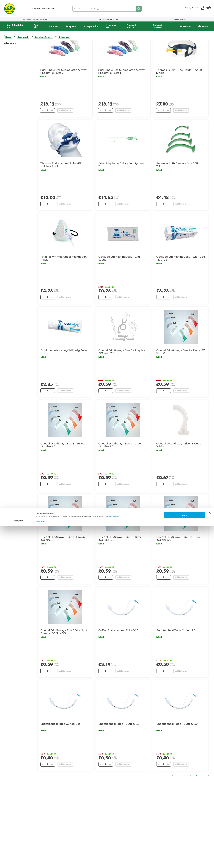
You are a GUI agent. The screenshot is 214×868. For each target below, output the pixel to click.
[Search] (139, 9)
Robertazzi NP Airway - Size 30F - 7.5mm (178, 165)
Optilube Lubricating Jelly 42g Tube (64, 350)
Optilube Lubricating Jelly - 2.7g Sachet (119, 258)
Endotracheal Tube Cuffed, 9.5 (176, 630)
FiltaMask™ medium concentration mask (64, 258)
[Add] (52, 110)
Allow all (184, 857)
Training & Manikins (132, 26)
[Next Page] (210, 775)
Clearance (203, 26)
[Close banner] (210, 855)
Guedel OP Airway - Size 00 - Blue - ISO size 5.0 (179, 539)
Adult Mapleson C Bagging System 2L (121, 165)
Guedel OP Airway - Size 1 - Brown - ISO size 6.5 (64, 539)
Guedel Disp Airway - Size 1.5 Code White (179, 445)
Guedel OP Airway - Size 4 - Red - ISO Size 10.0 (181, 352)
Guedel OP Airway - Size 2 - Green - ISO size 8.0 (121, 445)
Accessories (185, 26)
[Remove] (43, 110)
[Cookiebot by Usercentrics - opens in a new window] (19, 863)
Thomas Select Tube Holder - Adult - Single (180, 71)
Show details (41, 863)
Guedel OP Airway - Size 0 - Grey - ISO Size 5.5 (121, 539)
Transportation (91, 26)
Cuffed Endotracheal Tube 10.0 (118, 630)
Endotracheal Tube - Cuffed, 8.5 (119, 724)
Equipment (71, 26)
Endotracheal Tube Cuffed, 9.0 (60, 724)
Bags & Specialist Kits (15, 26)
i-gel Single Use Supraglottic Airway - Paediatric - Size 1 (122, 71)
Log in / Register (195, 8)
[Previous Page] (174, 775)
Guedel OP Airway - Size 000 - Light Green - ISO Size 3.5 (64, 632)
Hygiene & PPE (111, 26)
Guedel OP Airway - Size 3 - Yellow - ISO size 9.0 (64, 445)
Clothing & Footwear (158, 26)
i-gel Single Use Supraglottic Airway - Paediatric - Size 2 (64, 71)
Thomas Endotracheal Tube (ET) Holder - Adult (61, 165)
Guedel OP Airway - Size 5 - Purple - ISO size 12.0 (122, 352)
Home (8, 37)
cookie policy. (114, 858)
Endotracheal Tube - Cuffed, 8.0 (177, 724)
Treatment (54, 26)
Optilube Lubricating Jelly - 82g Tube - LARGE (181, 258)
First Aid (36, 26)
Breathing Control (44, 37)
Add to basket (65, 110)
